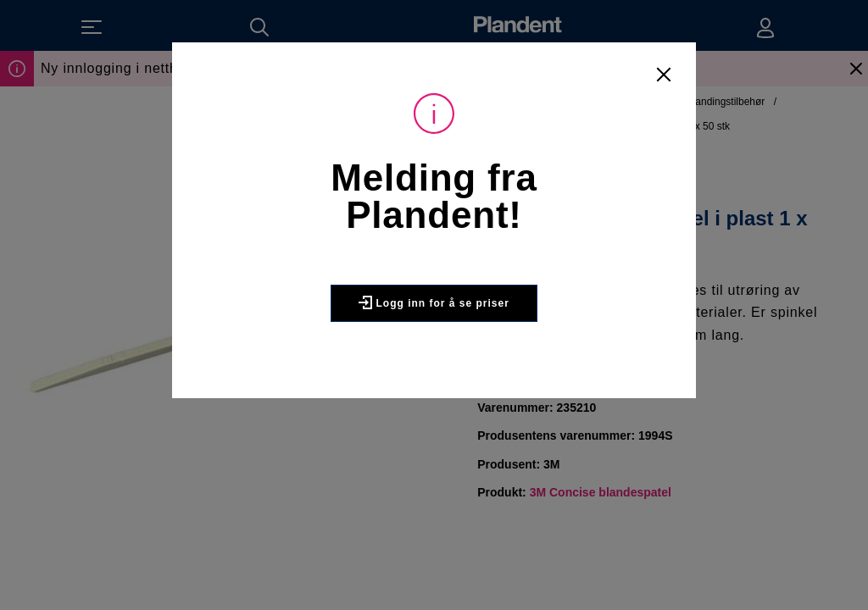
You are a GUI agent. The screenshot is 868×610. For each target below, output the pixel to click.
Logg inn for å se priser (434, 302)
